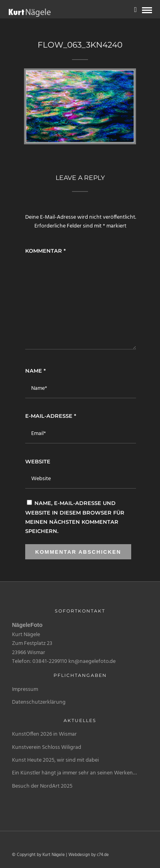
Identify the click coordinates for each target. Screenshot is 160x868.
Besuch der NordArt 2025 (42, 786)
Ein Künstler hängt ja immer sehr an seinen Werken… (74, 773)
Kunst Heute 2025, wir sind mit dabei (55, 760)
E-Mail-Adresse (51, 416)
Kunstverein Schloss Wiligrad (47, 747)
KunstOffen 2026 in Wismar (44, 734)
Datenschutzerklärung (39, 702)
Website (38, 461)
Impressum (25, 689)
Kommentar (45, 251)
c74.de (103, 855)
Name (35, 371)
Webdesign (79, 855)
